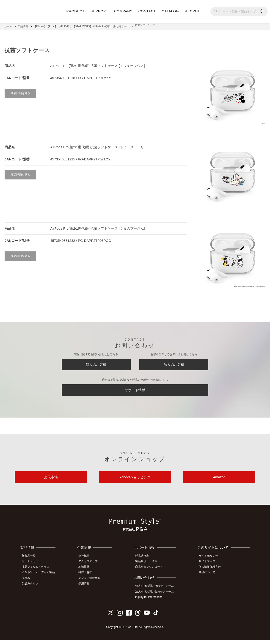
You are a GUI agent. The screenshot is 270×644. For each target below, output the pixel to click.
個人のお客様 (96, 363)
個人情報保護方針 (212, 573)
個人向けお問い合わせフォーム (157, 592)
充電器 (28, 583)
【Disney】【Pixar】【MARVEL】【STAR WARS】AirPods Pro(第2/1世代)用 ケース (81, 25)
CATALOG (170, 11)
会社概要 (87, 563)
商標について (209, 578)
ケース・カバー (33, 568)
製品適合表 (145, 563)
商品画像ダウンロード (152, 573)
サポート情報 (135, 392)
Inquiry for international (152, 602)
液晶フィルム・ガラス (38, 573)
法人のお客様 (174, 363)
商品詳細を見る (20, 91)
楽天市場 (51, 482)
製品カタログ (32, 588)
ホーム (8, 25)
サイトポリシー (210, 563)
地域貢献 (87, 573)
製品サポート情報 (149, 568)
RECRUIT (193, 11)
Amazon (219, 482)
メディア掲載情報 (93, 583)
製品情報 (23, 25)
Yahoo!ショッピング (135, 482)
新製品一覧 (31, 563)
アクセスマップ (91, 568)
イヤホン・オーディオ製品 (40, 578)
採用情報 (87, 588)
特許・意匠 (88, 578)
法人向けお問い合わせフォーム (157, 597)
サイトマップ (209, 568)
